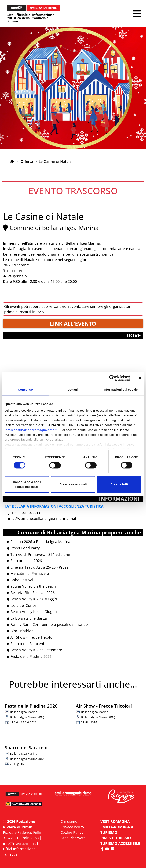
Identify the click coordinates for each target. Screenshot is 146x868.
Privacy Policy (72, 827)
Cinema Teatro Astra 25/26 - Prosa (38, 567)
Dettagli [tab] (73, 390)
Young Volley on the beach (31, 586)
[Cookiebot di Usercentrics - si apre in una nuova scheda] (112, 378)
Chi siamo (69, 821)
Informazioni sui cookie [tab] (121, 390)
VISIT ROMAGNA (115, 821)
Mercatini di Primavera (28, 573)
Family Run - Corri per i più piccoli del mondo (47, 624)
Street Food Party (23, 548)
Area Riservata (73, 838)
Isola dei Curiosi (22, 605)
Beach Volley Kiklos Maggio (32, 599)
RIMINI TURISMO (116, 838)
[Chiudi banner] (140, 378)
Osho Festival (20, 580)
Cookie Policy (72, 832)
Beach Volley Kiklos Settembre (34, 650)
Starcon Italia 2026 (24, 561)
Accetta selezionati (73, 484)
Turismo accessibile (120, 843)
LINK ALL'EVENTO (73, 324)
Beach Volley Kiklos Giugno (32, 612)
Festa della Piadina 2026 (29, 656)
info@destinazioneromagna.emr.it (31, 430)
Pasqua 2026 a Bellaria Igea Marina (39, 542)
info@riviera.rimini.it (21, 843)
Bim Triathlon (20, 631)
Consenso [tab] (25, 390)
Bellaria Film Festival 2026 (31, 593)
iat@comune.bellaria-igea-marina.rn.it (44, 518)
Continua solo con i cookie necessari (27, 484)
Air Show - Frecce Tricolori (31, 637)
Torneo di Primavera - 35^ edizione (38, 554)
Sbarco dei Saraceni (25, 644)
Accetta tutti (119, 484)
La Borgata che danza (27, 618)
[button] (137, 14)
